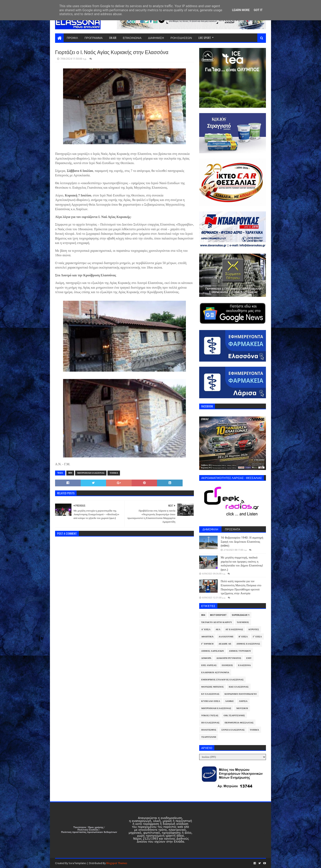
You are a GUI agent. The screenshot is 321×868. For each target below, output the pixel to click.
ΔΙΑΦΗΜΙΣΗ (156, 38)
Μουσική (242, 708)
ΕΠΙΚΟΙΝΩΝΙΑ (132, 38)
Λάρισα (243, 701)
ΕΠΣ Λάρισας (209, 665)
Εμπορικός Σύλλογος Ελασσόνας (222, 680)
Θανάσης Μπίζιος (212, 687)
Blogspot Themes (117, 863)
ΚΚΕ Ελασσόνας (239, 687)
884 (70, 473)
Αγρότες (254, 629)
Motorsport (218, 615)
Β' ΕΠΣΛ (243, 637)
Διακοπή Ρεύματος (229, 658)
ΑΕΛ (218, 629)
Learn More (241, 10)
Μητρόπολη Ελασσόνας (91, 473)
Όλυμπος (243, 622)
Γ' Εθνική (207, 644)
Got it (258, 10)
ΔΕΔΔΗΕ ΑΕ (225, 644)
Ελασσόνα (244, 665)
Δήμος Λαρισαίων (213, 651)
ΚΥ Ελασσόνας (210, 694)
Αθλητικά (207, 637)
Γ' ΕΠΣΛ (257, 637)
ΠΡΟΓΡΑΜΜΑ (94, 38)
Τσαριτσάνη (209, 737)
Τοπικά (114, 473)
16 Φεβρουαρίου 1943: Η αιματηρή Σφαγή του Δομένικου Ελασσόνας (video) (242, 542)
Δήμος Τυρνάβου (240, 651)
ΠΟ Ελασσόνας (210, 723)
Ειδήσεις (227, 665)
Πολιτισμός (209, 730)
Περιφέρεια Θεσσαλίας (239, 723)
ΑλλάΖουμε (226, 637)
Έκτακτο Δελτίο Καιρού (217, 622)
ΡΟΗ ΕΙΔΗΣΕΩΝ (181, 38)
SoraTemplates (77, 863)
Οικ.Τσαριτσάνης (234, 715)
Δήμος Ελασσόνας (248, 644)
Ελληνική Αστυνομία (215, 672)
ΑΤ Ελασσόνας (234, 629)
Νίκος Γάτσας (210, 715)
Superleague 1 (241, 615)
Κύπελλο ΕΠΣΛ (211, 701)
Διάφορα (206, 658)
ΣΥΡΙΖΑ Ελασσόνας (233, 730)
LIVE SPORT (205, 38)
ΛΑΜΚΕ (229, 701)
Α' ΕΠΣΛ (206, 629)
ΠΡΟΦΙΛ (72, 38)
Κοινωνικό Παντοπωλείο (241, 694)
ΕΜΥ (249, 658)
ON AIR (113, 38)
